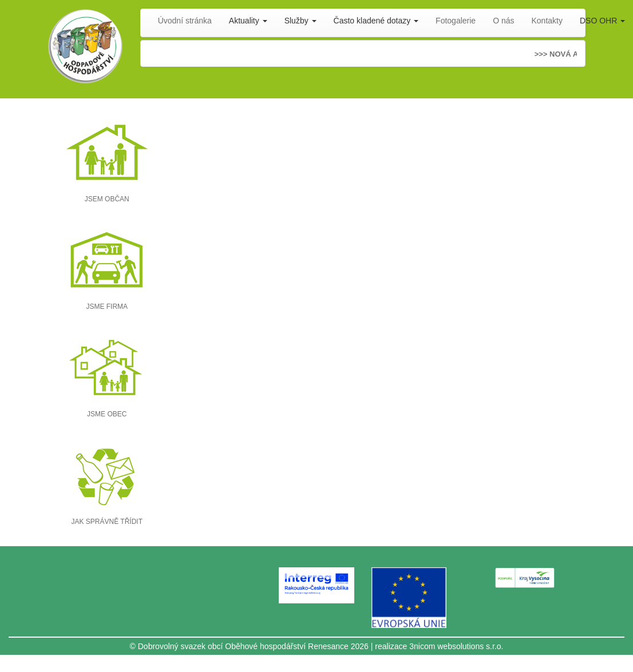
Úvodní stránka (185, 21)
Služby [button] (300, 21)
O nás (503, 21)
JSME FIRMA (107, 307)
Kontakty (547, 21)
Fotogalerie (456, 21)
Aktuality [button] (248, 21)
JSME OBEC (107, 414)
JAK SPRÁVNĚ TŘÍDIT (107, 522)
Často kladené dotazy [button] (376, 21)
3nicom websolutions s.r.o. (456, 646)
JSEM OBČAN (107, 199)
